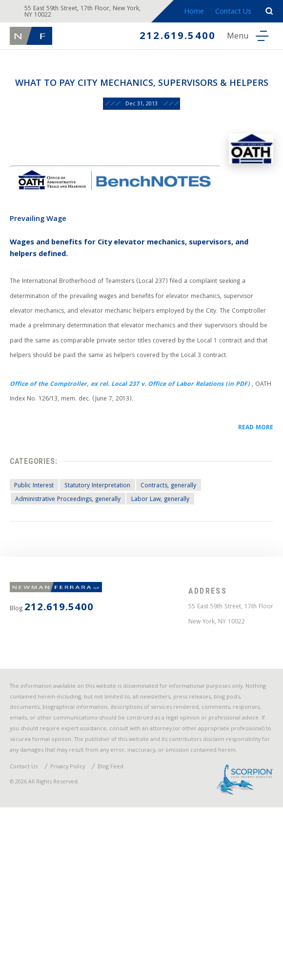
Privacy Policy (77, 934)
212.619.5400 (167, 40)
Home (190, 14)
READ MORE (252, 511)
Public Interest (40, 578)
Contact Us (230, 14)
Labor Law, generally (184, 594)
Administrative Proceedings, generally (79, 594)
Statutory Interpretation (115, 578)
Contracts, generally (198, 578)
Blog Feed (126, 934)
